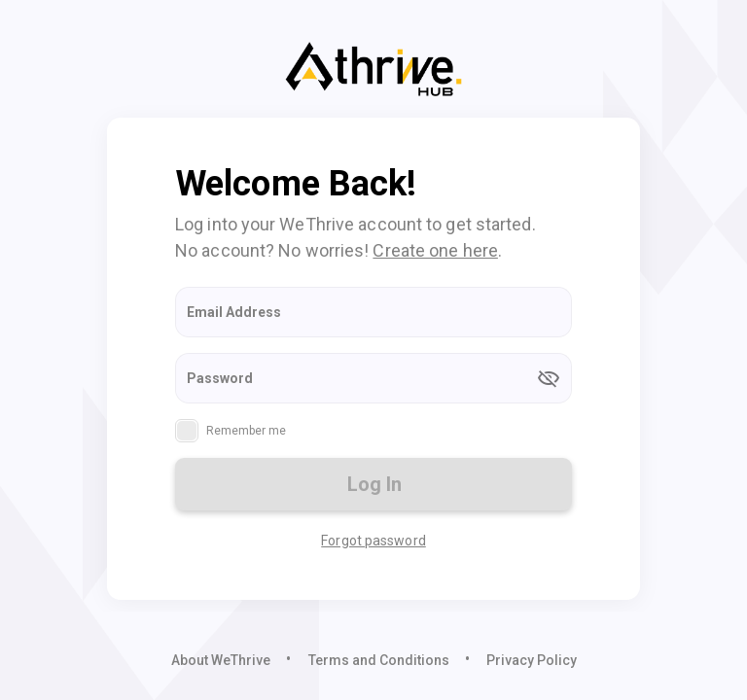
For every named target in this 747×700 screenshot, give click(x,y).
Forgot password (373, 541)
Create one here (435, 250)
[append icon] (549, 378)
